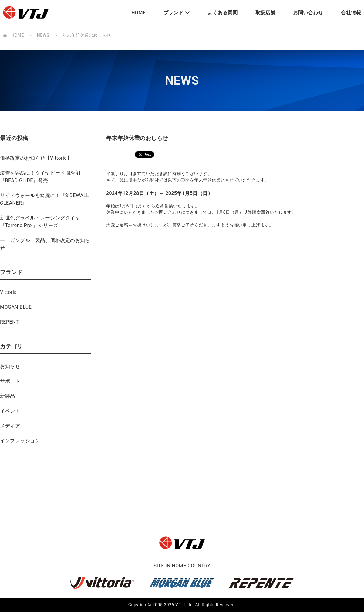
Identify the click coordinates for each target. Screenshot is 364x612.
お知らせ (10, 366)
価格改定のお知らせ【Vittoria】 (36, 158)
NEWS (43, 35)
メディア (10, 426)
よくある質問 (222, 13)
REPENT (9, 322)
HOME (138, 13)
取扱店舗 (265, 13)
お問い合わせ (308, 13)
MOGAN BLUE (16, 307)
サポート (10, 381)
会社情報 (351, 13)
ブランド (174, 13)
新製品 (8, 396)
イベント (10, 411)
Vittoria (8, 292)
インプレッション (20, 441)
